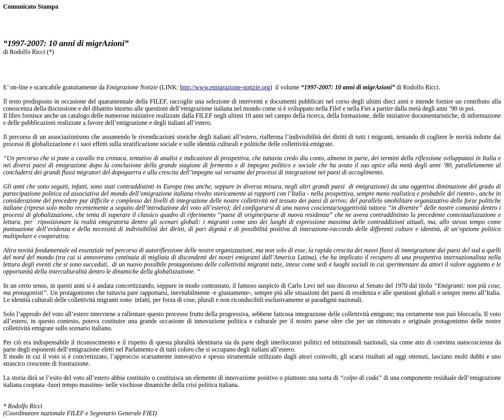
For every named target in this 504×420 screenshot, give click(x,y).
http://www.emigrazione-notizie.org (225, 87)
